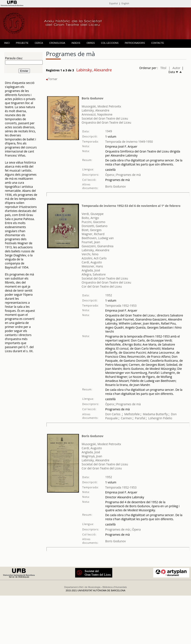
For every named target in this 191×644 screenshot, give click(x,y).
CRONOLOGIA (57, 43)
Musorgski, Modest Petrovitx (101, 106)
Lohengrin (155, 418)
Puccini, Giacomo (93, 222)
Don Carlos (113, 414)
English (125, 3)
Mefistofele (132, 414)
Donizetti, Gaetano (95, 226)
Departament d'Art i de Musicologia (82, 587)
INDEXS (76, 43)
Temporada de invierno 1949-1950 (129, 142)
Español (114, 3)
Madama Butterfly (155, 414)
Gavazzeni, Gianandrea (98, 246)
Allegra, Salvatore (94, 274)
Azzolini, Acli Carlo (94, 258)
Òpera (110, 175)
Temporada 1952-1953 (121, 306)
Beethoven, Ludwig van (98, 238)
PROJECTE (22, 43)
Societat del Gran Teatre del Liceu (105, 118)
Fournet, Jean (91, 242)
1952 (109, 295)
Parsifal (140, 418)
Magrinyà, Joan (92, 456)
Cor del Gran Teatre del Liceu (102, 286)
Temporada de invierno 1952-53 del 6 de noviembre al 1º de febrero (131, 206)
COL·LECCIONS (110, 43)
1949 (109, 131)
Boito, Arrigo (90, 218)
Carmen (126, 418)
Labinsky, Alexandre (95, 110)
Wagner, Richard (93, 234)
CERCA (39, 43)
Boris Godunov (93, 98)
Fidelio (168, 418)
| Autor (175, 68)
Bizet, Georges (92, 230)
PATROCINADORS (135, 43)
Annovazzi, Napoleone (97, 114)
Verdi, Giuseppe (93, 214)
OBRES (91, 43)
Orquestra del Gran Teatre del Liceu (106, 122)
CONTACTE (158, 43)
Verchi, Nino (90, 254)
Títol (163, 68)
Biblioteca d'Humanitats (115, 587)
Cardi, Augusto (92, 262)
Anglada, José (91, 270)
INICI (7, 43)
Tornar (52, 79)
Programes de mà (128, 175)
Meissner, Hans (92, 266)
